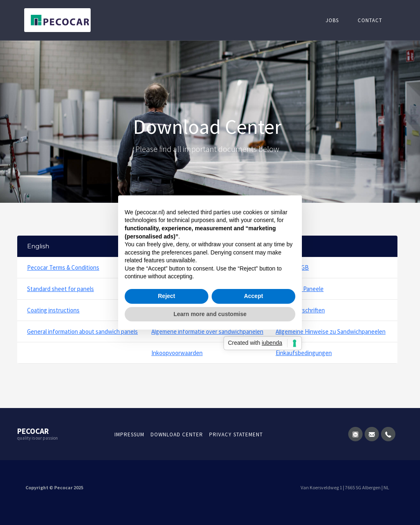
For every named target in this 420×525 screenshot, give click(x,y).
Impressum (129, 434)
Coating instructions (53, 310)
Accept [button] (254, 296)
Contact (370, 20)
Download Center (177, 434)
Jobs (332, 20)
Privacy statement (236, 434)
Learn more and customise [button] (210, 314)
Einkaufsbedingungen (304, 353)
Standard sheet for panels (60, 289)
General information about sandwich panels (82, 331)
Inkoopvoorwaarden (177, 353)
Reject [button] (167, 296)
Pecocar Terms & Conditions (63, 267)
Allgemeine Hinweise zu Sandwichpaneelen (331, 331)
